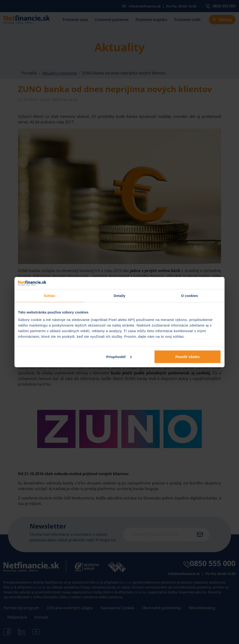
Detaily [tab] (119, 296)
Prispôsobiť (119, 357)
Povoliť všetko (188, 357)
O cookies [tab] (190, 296)
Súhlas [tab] (49, 296)
